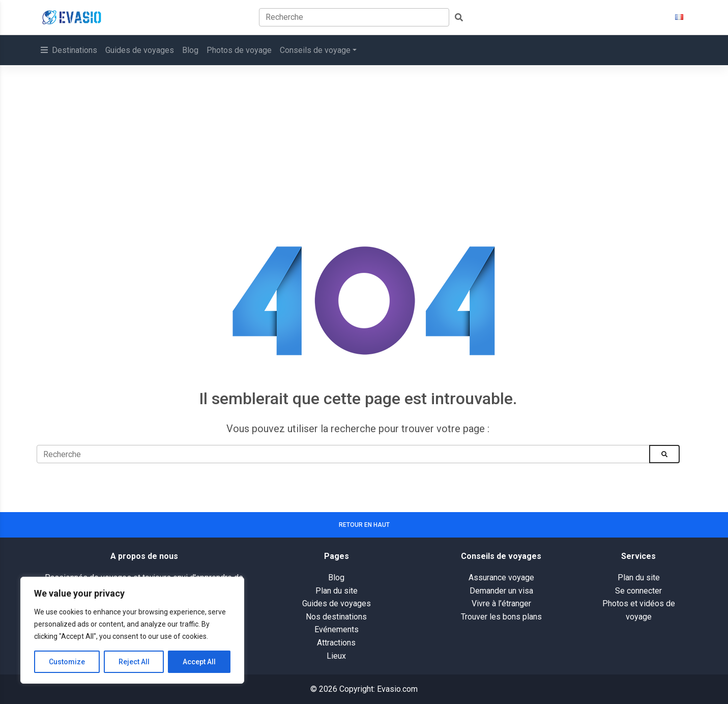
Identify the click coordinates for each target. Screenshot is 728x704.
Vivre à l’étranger (501, 603)
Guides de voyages (140, 50)
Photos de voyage (239, 50)
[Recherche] (343, 454)
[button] (679, 17)
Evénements (337, 629)
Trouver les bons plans (501, 617)
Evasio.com (397, 689)
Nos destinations (336, 617)
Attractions (336, 643)
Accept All (199, 662)
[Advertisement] (364, 142)
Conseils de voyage (315, 50)
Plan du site (337, 591)
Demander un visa (501, 591)
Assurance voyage (501, 578)
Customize (67, 662)
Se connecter (638, 591)
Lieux (336, 656)
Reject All (134, 662)
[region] (132, 630)
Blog (190, 50)
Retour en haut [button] (364, 525)
